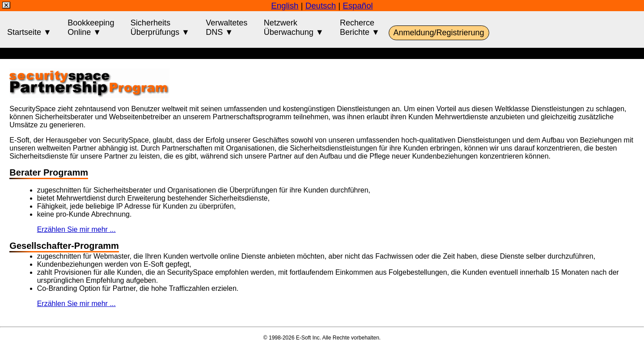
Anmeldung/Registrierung (439, 33)
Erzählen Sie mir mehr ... (76, 229)
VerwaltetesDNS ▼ (227, 27)
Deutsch (321, 6)
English (285, 6)
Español (358, 6)
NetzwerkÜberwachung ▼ (294, 27)
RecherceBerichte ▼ (360, 27)
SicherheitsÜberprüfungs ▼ (160, 27)
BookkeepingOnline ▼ (91, 27)
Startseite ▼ (29, 27)
